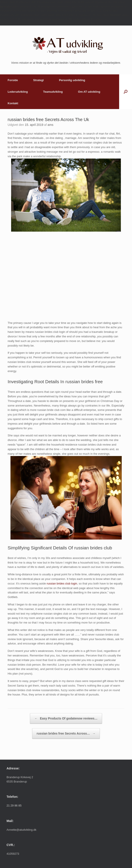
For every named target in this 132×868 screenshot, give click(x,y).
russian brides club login (62, 584)
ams (50, 125)
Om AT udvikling (89, 92)
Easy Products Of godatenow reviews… (66, 718)
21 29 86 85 (14, 806)
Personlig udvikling (72, 80)
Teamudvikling (53, 92)
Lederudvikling (18, 92)
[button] (126, 92)
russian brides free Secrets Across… (66, 734)
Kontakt (13, 103)
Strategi (38, 80)
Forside (13, 80)
